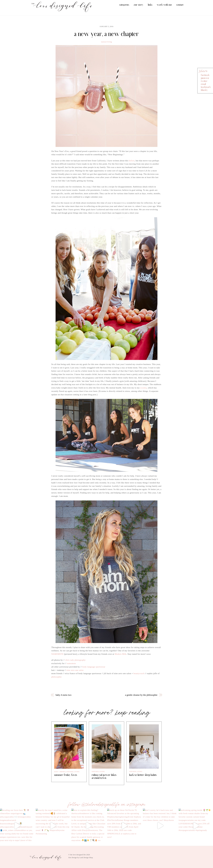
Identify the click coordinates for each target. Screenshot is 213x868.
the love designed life (78, 855)
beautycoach (139, 673)
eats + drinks (60, 772)
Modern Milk (120, 654)
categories (124, 5)
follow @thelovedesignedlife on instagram (107, 804)
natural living (106, 42)
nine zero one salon (75, 670)
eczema (143, 388)
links (150, 5)
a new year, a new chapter (106, 34)
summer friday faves (66, 775)
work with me (164, 5)
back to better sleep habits (143, 775)
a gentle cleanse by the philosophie (141, 695)
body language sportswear (94, 667)
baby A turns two (64, 695)
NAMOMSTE (57, 654)
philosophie (57, 677)
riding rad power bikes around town (104, 776)
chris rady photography (75, 660)
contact (180, 5)
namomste (71, 663)
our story (139, 5)
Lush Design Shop (86, 858)
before (132, 161)
